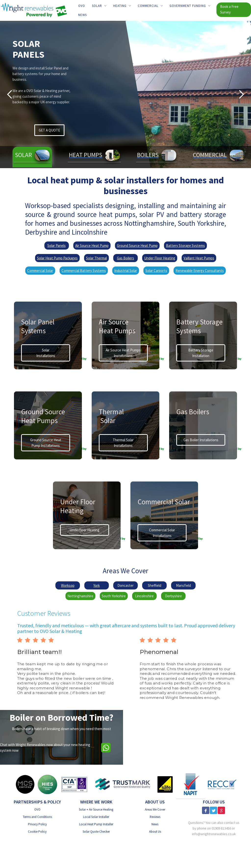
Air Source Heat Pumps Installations (123, 353)
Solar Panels (56, 246)
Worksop (68, 585)
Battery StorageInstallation (201, 353)
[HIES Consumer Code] (47, 784)
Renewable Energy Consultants (200, 271)
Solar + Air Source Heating (96, 809)
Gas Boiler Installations (201, 440)
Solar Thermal (96, 258)
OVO (82, 6)
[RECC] (222, 784)
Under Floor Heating (160, 258)
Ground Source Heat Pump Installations (46, 443)
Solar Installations (46, 353)
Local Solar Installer (96, 817)
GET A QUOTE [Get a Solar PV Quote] (49, 130)
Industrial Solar (126, 271)
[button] (99, 6)
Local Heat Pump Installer (96, 824)
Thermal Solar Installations (123, 443)
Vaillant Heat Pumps (199, 258)
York (97, 585)
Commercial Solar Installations (162, 533)
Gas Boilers (125, 258)
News (82, 15)
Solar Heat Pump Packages (57, 258)
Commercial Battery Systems (84, 271)
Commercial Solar (40, 271)
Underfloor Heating (85, 530)
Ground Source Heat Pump (137, 246)
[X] (213, 810)
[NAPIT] (191, 784)
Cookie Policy (37, 832)
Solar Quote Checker (96, 832)
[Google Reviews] (221, 810)
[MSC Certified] (25, 784)
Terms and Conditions (37, 817)
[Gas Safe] (165, 784)
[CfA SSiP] (74, 784)
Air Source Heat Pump (92, 246)
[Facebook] (206, 810)
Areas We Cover (155, 809)
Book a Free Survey (229, 9)
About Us (155, 832)
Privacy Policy (37, 824)
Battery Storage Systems (185, 246)
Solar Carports (156, 271)
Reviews (155, 817)
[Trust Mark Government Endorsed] (123, 784)
